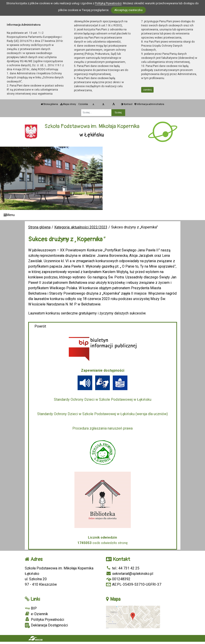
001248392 (118, 579)
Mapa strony (68, 104)
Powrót (40, 326)
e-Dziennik (36, 614)
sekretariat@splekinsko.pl (130, 574)
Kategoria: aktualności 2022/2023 (81, 227)
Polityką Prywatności (108, 3)
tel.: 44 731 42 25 (123, 568)
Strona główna (49, 104)
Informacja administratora (149, 104)
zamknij (147, 90)
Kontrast (127, 104)
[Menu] (102, 215)
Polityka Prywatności (44, 619)
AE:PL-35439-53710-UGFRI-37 (134, 584)
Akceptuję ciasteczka (128, 10)
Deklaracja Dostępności (46, 625)
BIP (31, 608)
